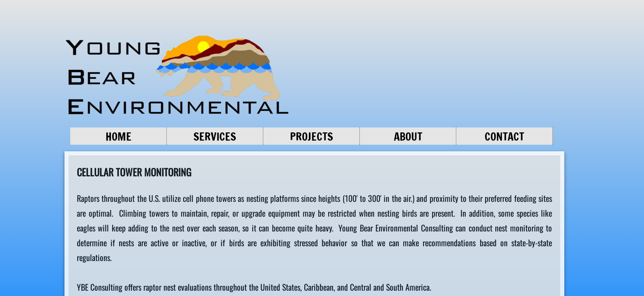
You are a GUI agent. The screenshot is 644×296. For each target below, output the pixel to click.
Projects (312, 137)
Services (215, 137)
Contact (504, 137)
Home (118, 137)
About (408, 137)
